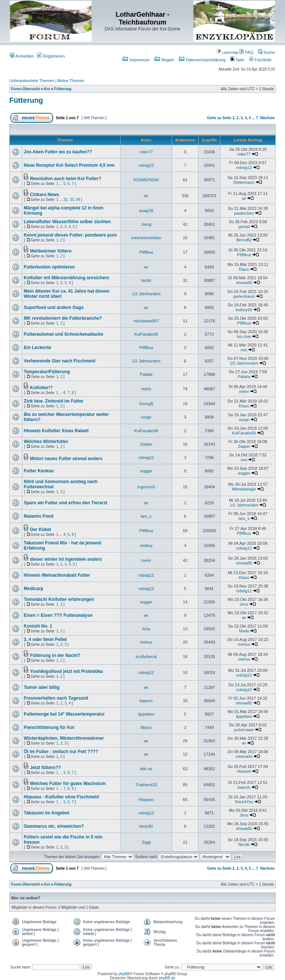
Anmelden (22, 56)
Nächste (267, 118)
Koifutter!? (41, 388)
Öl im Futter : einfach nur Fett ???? (61, 752)
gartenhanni (244, 296)
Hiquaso (146, 800)
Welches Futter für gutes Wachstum (68, 784)
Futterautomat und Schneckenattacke (63, 334)
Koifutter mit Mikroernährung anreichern (67, 278)
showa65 (244, 283)
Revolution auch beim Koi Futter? (66, 179)
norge (146, 417)
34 (78, 200)
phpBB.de (167, 978)
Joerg (146, 224)
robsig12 (146, 165)
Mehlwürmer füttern (51, 251)
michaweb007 (146, 321)
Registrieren (51, 56)
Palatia (146, 374)
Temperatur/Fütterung (47, 372)
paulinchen (244, 213)
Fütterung (63, 89)
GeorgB (146, 404)
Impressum (136, 60)
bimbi (146, 280)
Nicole (244, 844)
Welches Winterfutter (46, 442)
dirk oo (146, 769)
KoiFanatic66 (146, 334)
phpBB (124, 974)
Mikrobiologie (244, 489)
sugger (146, 471)
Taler (237, 60)
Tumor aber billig (42, 687)
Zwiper (146, 444)
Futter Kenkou (39, 471)
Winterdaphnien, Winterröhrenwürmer (64, 738)
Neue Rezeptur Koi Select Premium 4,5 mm (69, 165)
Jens (244, 604)
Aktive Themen (71, 81)
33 (72, 200)
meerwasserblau (146, 238)
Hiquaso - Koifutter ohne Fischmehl (61, 797)
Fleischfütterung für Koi (49, 727)
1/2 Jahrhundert (146, 294)
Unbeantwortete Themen (32, 81)
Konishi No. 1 (38, 626)
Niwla (244, 631)
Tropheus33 (146, 785)
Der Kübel (41, 530)
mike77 (146, 152)
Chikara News (45, 195)
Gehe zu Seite (219, 118)
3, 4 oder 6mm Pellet (45, 639)
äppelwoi (146, 714)
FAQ (246, 52)
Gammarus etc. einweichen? (54, 826)
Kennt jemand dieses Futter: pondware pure (70, 235)
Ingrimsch (146, 487)
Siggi (146, 842)
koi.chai (244, 336)
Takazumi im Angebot (47, 813)
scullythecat (146, 657)
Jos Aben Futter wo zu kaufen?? (58, 152)
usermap (227, 52)
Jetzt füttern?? (45, 768)
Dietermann (244, 182)
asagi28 (146, 211)
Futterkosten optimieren (49, 267)
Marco (146, 727)
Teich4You (244, 802)
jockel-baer (244, 730)
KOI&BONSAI (146, 180)
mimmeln (244, 756)
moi (244, 350)
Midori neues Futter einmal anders (66, 459)
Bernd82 (244, 240)
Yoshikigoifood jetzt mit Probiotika (66, 671)
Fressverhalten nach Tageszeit (56, 698)
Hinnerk (244, 771)
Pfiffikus (146, 252)
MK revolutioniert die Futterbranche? (63, 318)
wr (146, 196)
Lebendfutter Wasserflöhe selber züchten (67, 222)
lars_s (146, 516)
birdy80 (146, 826)
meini (146, 389)
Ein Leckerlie (37, 348)
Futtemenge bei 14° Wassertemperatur (64, 714)
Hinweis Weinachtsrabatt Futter (57, 575)
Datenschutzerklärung (202, 60)
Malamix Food (39, 516)
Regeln (164, 60)
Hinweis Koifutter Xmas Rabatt (56, 431)
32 (65, 200)
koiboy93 (244, 310)
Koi (47, 89)
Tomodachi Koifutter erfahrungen (59, 599)
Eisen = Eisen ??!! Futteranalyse (58, 615)
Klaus (244, 269)
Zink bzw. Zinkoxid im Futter (54, 401)
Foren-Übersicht (25, 89)
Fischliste (260, 60)
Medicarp (34, 589)
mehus (146, 642)
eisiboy (146, 546)
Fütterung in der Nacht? (55, 655)
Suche (266, 52)
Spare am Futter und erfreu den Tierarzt (65, 503)
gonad (244, 227)
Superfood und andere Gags (54, 307)
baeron (146, 701)
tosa (146, 629)
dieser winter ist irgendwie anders (66, 559)
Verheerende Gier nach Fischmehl (60, 361)
